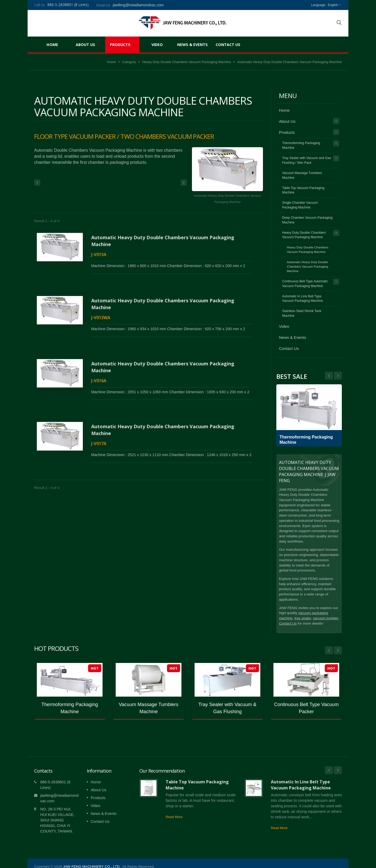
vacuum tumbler (326, 618)
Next (329, 376)
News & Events (192, 44)
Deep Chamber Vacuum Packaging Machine (307, 220)
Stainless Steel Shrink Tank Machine (302, 313)
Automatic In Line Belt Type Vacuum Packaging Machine (303, 299)
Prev (338, 376)
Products (122, 45)
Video (157, 44)
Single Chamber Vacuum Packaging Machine (300, 205)
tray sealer (303, 618)
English (333, 5)
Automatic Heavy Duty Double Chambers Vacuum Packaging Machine (308, 266)
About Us (88, 45)
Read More (174, 809)
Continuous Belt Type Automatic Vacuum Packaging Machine (305, 284)
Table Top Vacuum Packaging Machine (303, 190)
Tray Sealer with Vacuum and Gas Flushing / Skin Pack (307, 160)
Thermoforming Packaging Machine (301, 145)
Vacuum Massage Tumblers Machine (302, 175)
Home (52, 44)
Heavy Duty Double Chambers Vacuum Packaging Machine (187, 62)
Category (129, 62)
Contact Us (228, 44)
